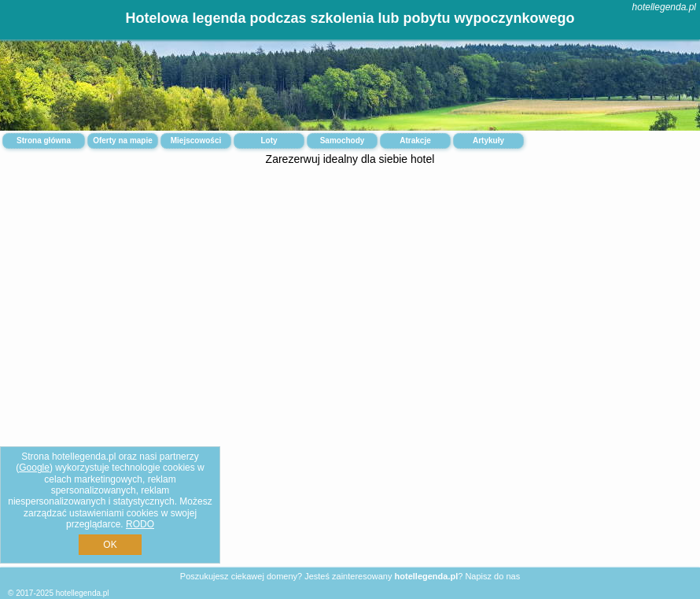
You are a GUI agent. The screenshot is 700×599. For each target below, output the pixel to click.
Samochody (343, 141)
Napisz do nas (492, 576)
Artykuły (488, 141)
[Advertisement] (350, 296)
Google (34, 468)
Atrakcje (415, 141)
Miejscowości (196, 141)
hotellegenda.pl (664, 7)
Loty (269, 141)
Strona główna (44, 141)
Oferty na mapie (123, 141)
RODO (140, 524)
